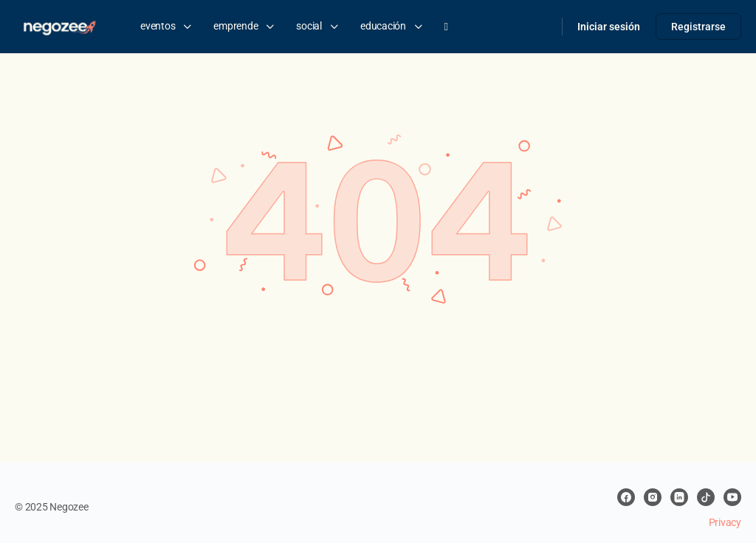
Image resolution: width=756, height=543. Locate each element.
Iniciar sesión (609, 27)
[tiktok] (706, 497)
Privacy (725, 522)
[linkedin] (679, 497)
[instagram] (653, 497)
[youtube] (732, 497)
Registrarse (698, 27)
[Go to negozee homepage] (59, 25)
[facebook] (626, 497)
